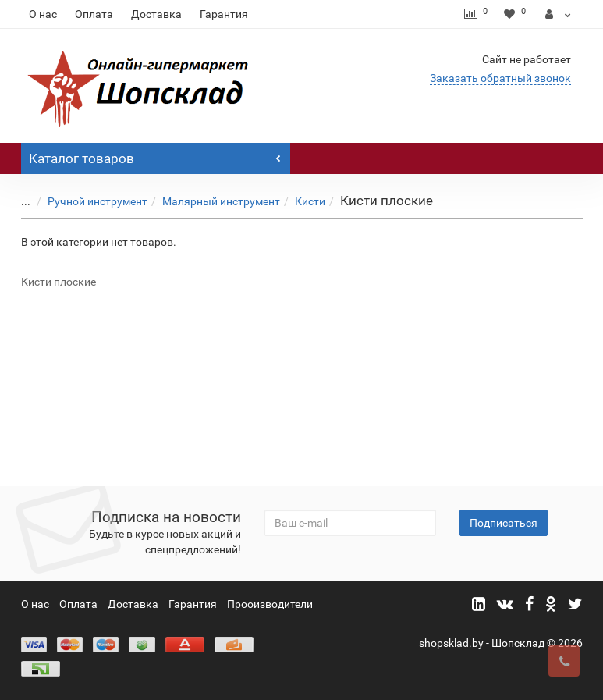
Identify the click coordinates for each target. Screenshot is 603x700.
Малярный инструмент (209, 201)
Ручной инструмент (86, 201)
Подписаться (504, 523)
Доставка (156, 14)
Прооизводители (270, 604)
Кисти (298, 201)
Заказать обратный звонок (500, 78)
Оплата (94, 14)
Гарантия (224, 14)
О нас (43, 14)
